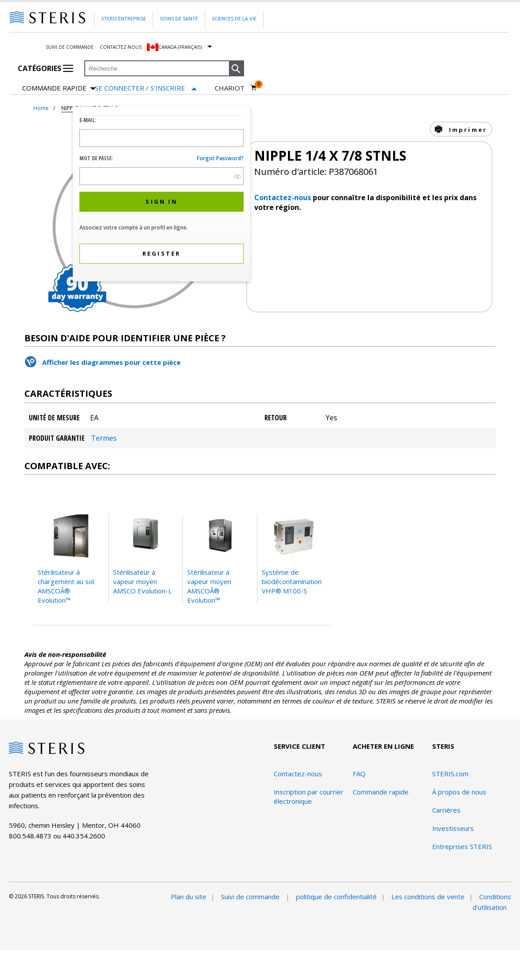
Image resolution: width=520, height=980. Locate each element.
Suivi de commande (70, 47)
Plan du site (189, 897)
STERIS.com (450, 774)
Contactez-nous (121, 47)
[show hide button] (238, 176)
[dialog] (162, 195)
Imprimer (467, 130)
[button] (236, 69)
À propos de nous (459, 792)
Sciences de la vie (234, 18)
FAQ (359, 774)
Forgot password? (220, 158)
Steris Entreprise (124, 18)
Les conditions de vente (428, 897)
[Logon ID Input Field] (162, 138)
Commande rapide (59, 89)
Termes (104, 438)
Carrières (446, 810)
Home (41, 108)
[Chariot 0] (236, 88)
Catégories (45, 68)
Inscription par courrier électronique (309, 796)
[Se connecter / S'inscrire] (146, 88)
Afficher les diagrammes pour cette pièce (111, 362)
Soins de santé (179, 18)
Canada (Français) (180, 47)
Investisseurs (453, 828)
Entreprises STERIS (462, 846)
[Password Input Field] (162, 176)
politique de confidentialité (336, 897)
